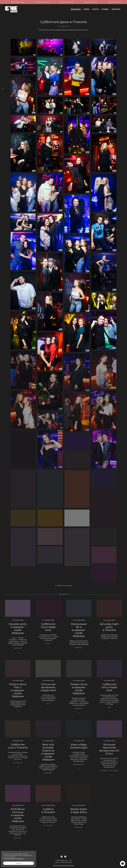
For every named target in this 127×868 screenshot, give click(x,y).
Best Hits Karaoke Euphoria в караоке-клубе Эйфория (48, 754)
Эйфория (18, 650)
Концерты (105, 773)
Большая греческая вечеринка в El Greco (109, 751)
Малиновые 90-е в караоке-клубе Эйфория (79, 632)
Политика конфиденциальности (14, 859)
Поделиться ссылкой (65, 588)
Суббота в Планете (48, 813)
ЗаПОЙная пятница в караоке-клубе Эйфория (18, 817)
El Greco (115, 773)
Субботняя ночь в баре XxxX (109, 689)
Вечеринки (76, 9)
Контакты (116, 9)
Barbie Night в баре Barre (79, 813)
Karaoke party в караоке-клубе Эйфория (18, 631)
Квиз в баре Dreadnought (79, 748)
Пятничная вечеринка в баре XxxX (48, 689)
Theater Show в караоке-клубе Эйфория (79, 691)
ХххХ (48, 645)
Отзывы (105, 9)
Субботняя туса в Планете (18, 748)
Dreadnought (79, 767)
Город (86, 9)
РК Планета (18, 765)
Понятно (19, 863)
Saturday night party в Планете (109, 629)
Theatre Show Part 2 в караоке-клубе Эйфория (18, 692)
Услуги (95, 9)
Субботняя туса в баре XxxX (48, 629)
